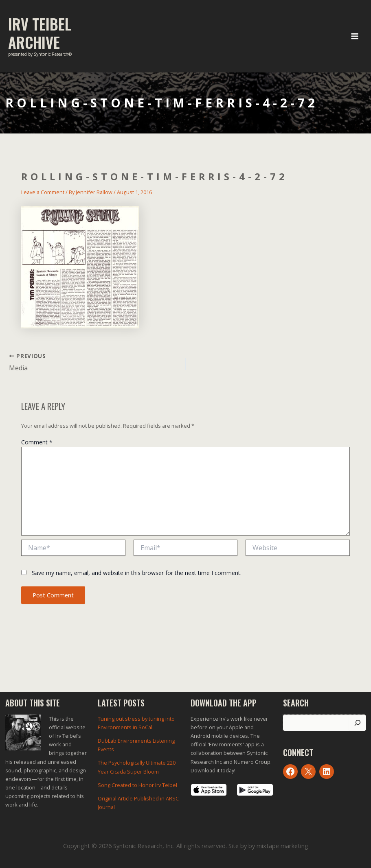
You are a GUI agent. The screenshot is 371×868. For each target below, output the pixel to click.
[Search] (357, 723)
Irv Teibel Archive (40, 33)
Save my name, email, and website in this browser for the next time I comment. (137, 573)
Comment (37, 442)
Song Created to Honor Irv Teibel (137, 785)
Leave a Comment (43, 192)
